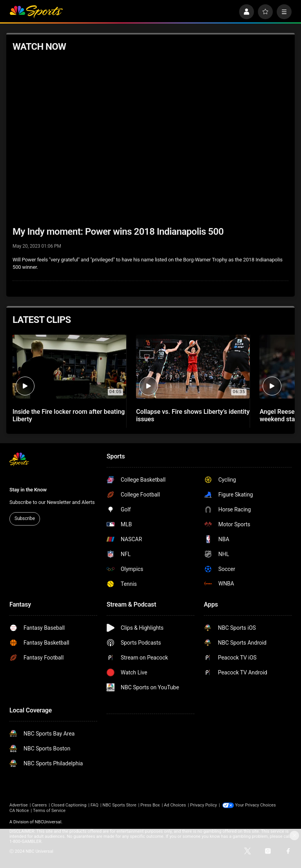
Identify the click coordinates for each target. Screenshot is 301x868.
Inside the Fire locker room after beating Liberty (69, 415)
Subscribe (25, 518)
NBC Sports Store (120, 805)
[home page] (36, 12)
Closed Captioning (69, 805)
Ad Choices (175, 805)
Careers (39, 805)
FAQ (94, 805)
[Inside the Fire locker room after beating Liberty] (69, 367)
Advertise (19, 805)
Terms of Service (49, 811)
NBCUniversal (48, 822)
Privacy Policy (204, 805)
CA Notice (19, 811)
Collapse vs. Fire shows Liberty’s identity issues (193, 415)
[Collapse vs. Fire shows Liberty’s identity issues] (193, 367)
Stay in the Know (28, 490)
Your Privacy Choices (256, 805)
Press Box (150, 805)
